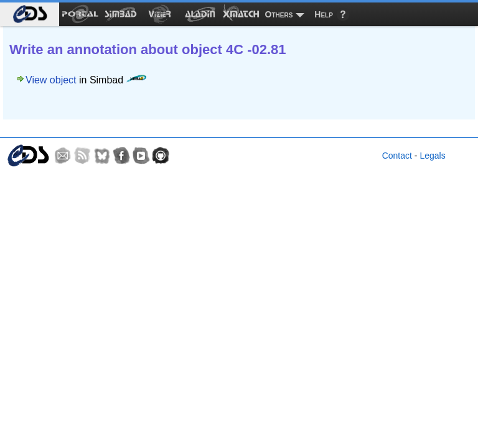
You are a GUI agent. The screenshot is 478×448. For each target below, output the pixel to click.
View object (51, 80)
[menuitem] (30, 14)
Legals (432, 156)
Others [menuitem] (279, 14)
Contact (397, 156)
